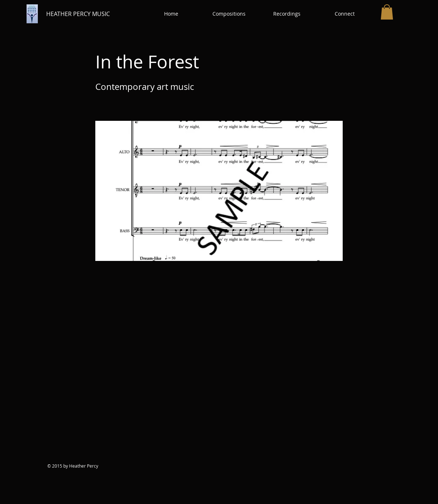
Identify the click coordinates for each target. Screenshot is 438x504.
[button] (229, 14)
